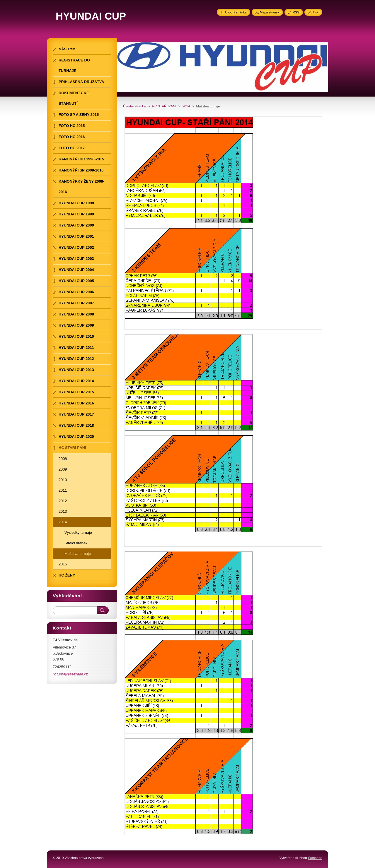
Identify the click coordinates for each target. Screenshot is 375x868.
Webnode (315, 858)
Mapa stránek (270, 12)
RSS (296, 12)
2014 (186, 106)
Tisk (316, 12)
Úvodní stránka (134, 106)
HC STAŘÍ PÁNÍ (164, 106)
